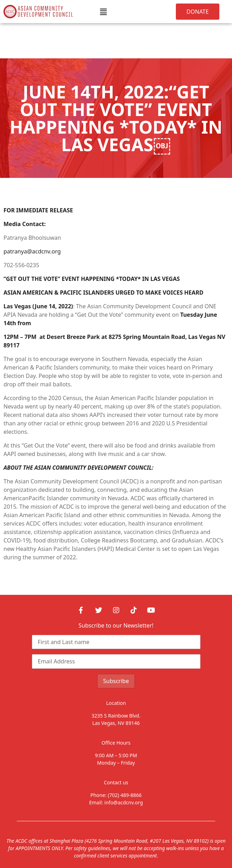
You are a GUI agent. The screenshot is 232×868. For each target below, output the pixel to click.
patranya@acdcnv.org (32, 251)
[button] (103, 12)
